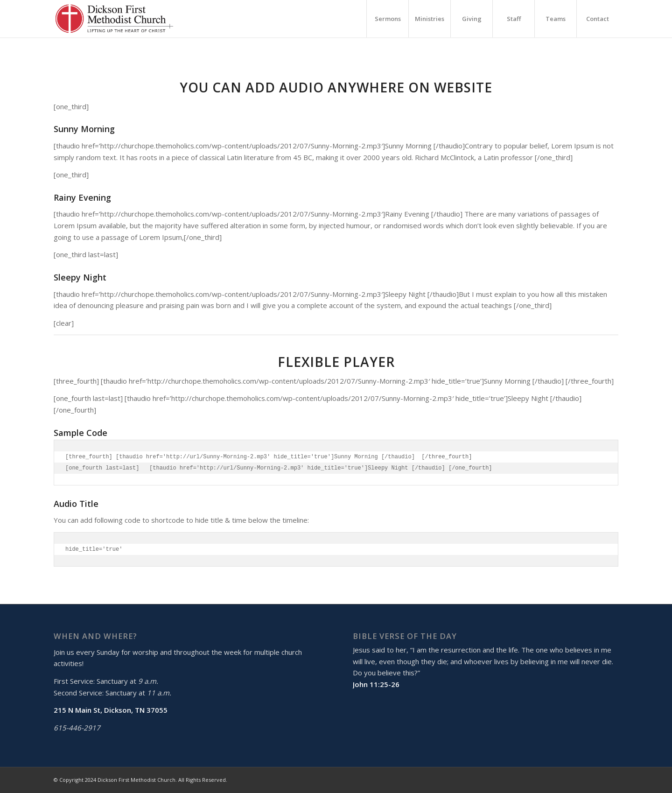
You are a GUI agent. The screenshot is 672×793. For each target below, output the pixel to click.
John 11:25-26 (376, 684)
